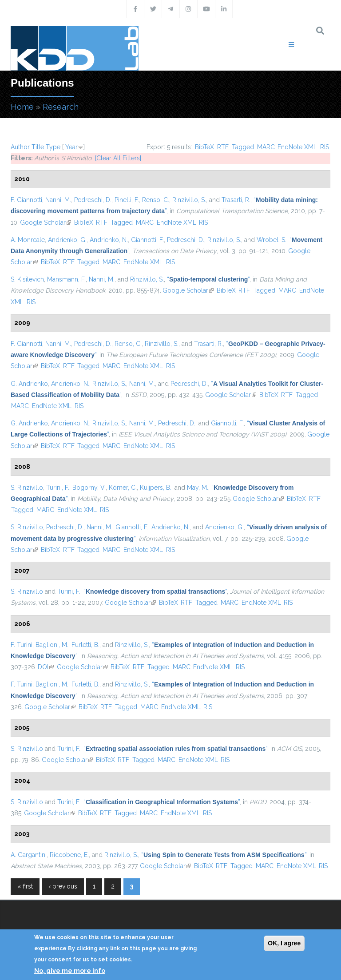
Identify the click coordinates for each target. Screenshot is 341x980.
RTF (223, 147)
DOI (46, 667)
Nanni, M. (58, 200)
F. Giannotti (26, 200)
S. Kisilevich (27, 279)
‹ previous (63, 886)
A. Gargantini (29, 855)
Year (71, 147)
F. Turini (22, 645)
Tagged (243, 147)
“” (208, 279)
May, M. (198, 488)
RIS (325, 147)
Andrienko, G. (67, 240)
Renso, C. (156, 200)
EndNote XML (297, 147)
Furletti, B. (85, 645)
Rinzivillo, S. (189, 200)
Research (61, 107)
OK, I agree (284, 943)
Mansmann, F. (66, 279)
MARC (266, 147)
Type (53, 147)
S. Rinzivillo (27, 488)
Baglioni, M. (52, 645)
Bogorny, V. (89, 488)
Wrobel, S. (272, 240)
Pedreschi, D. (93, 200)
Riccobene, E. (69, 855)
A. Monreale (28, 240)
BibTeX (204, 147)
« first (25, 886)
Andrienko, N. (109, 240)
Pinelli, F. (127, 200)
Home (22, 107)
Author (20, 147)
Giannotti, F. (147, 240)
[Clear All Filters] (118, 158)
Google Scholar (46, 222)
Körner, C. (123, 488)
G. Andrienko (29, 384)
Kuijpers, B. (156, 488)
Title (38, 147)
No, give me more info (70, 971)
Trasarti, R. (236, 200)
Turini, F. (58, 488)
